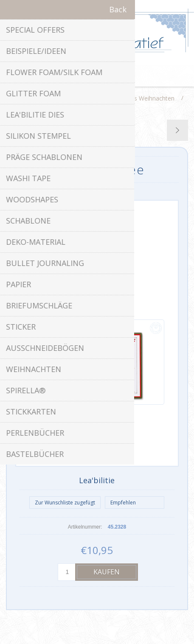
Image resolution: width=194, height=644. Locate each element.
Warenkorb (108, 76)
